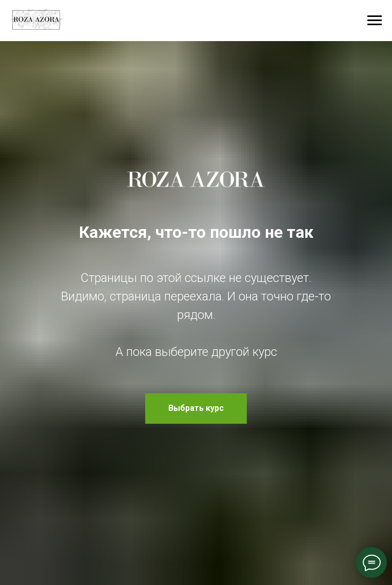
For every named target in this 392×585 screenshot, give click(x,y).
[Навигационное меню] (375, 21)
